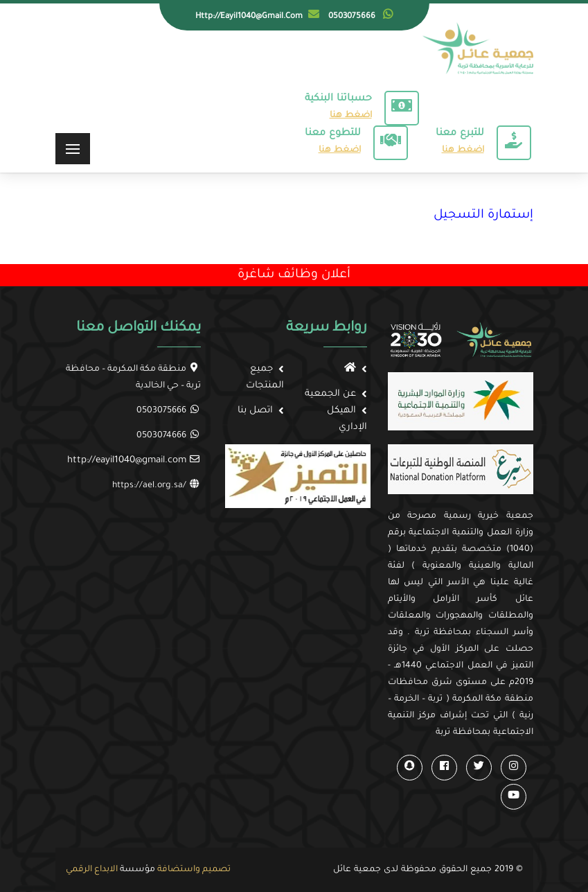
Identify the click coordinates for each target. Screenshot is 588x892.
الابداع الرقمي (92, 870)
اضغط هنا (351, 116)
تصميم (216, 870)
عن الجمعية (330, 394)
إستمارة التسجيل (483, 216)
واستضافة (179, 870)
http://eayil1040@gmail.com (127, 461)
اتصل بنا (255, 411)
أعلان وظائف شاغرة (294, 275)
